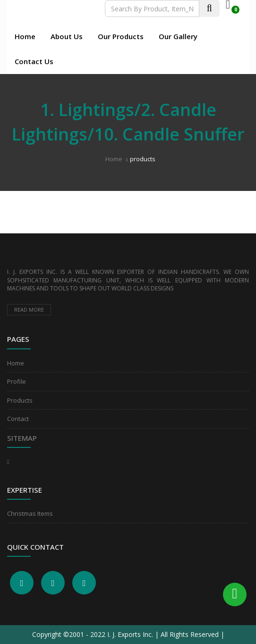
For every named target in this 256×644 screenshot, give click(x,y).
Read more (29, 310)
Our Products (121, 36)
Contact (18, 419)
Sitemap (22, 438)
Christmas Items (30, 513)
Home (25, 36)
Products (20, 400)
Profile (17, 381)
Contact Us (34, 61)
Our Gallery (178, 36)
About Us (67, 36)
